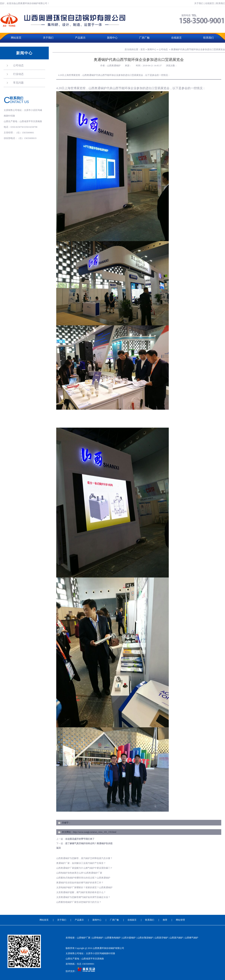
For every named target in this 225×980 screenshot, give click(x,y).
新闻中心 (112, 38)
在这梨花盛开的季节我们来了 (80, 839)
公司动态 (163, 49)
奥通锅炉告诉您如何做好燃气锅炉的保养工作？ (80, 883)
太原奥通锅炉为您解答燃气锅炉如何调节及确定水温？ (83, 897)
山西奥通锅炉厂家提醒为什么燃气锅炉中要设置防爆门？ (84, 868)
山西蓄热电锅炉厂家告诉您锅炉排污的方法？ (79, 902)
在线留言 (210, 3)
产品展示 (80, 38)
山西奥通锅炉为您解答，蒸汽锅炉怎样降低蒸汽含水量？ (84, 858)
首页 (143, 49)
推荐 (165, 920)
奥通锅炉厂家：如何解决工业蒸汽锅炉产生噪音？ (81, 863)
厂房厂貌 (144, 38)
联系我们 (220, 3)
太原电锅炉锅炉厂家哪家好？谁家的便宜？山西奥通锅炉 (84, 887)
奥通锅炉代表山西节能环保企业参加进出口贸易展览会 (198, 49)
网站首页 (16, 38)
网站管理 (180, 920)
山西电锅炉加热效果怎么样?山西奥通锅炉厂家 (79, 873)
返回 (58, 848)
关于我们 (199, 3)
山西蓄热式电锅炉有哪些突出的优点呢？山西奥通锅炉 (83, 878)
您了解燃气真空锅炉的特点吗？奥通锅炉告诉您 (89, 843)
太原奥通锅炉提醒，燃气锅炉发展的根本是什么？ (81, 892)
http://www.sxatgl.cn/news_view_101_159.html (95, 832)
